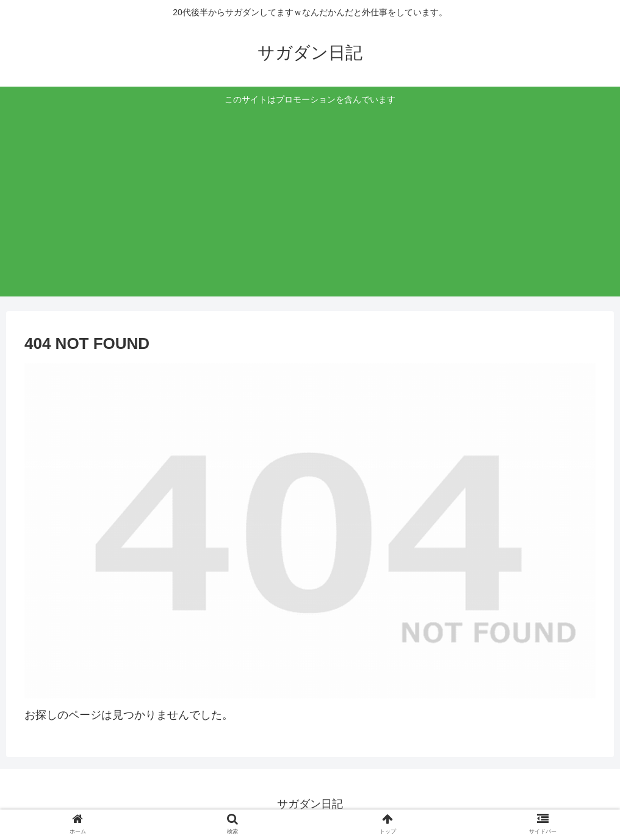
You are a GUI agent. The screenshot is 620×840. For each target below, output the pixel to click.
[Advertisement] (310, 199)
